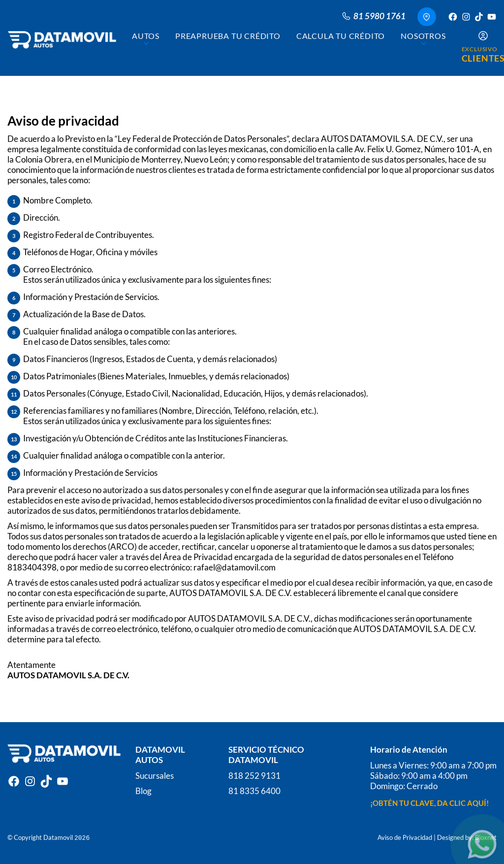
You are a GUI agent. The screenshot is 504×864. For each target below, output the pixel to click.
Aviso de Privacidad (405, 837)
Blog (143, 790)
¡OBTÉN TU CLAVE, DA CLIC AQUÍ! (429, 802)
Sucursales (155, 775)
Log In (147, 806)
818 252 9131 (254, 775)
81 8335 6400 (254, 790)
